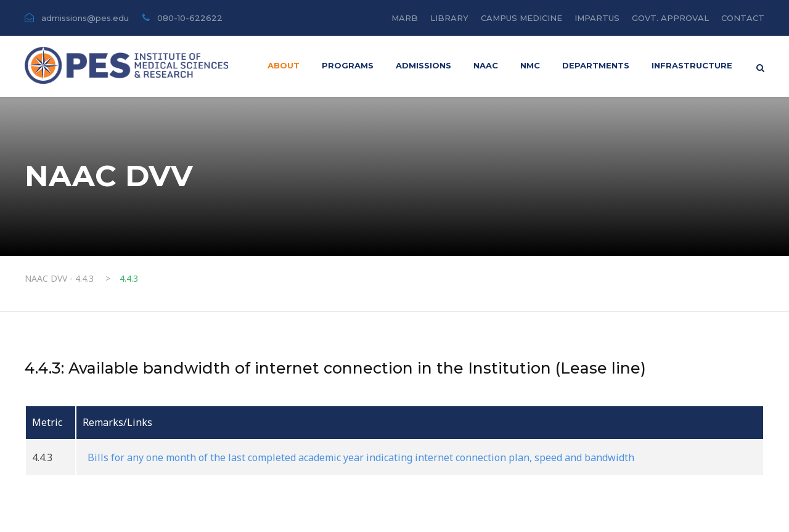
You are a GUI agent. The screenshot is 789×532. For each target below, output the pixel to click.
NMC (530, 65)
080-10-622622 (190, 18)
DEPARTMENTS (596, 65)
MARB (405, 18)
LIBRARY (449, 18)
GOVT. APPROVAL (670, 18)
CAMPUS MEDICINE (521, 18)
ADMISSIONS (423, 65)
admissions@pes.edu (86, 18)
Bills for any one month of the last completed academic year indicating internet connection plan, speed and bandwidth (358, 457)
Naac (486, 65)
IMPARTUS (597, 18)
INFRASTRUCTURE (692, 65)
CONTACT (743, 18)
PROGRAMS (348, 65)
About (284, 65)
